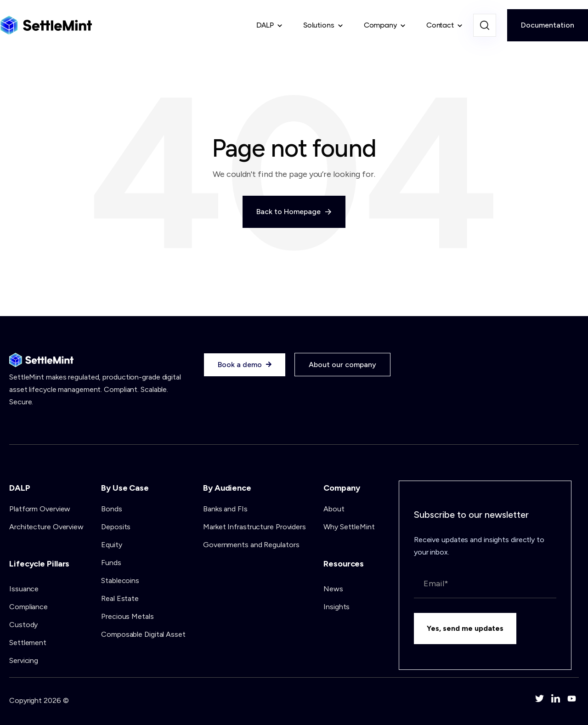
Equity (111, 545)
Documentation (548, 25)
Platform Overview (40, 509)
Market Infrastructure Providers (254, 527)
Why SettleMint (349, 527)
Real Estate (120, 598)
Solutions (319, 25)
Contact (440, 25)
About (334, 509)
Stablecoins (120, 581)
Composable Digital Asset (143, 634)
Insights (336, 607)
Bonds (112, 509)
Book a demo (245, 365)
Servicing (24, 660)
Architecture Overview (46, 527)
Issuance (24, 589)
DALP (265, 25)
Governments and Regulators (251, 545)
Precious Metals (127, 616)
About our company (342, 365)
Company (380, 25)
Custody (23, 625)
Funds (111, 563)
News (333, 589)
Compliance (28, 607)
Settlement (28, 643)
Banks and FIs (225, 509)
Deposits (116, 527)
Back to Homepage (294, 212)
